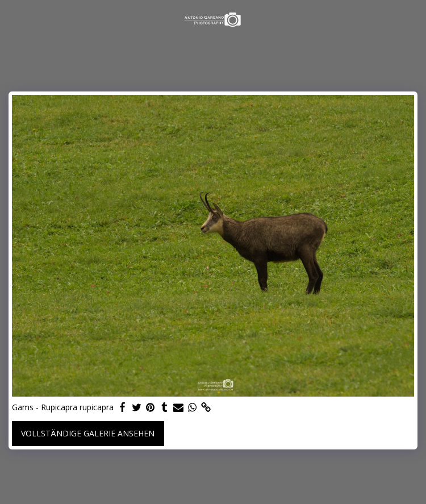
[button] (12, 19)
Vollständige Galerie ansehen (88, 433)
